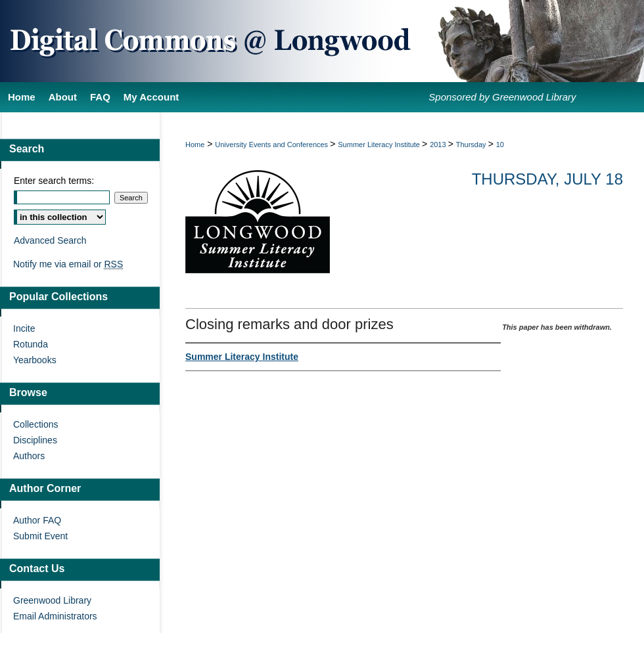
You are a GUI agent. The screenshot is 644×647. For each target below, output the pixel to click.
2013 (439, 145)
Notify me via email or (68, 264)
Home (195, 145)
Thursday (472, 145)
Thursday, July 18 (547, 179)
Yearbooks (35, 360)
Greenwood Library (52, 600)
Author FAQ (37, 520)
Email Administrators (55, 616)
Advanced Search (50, 240)
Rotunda (31, 344)
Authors (29, 456)
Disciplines (35, 440)
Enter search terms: (54, 181)
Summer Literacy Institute (380, 145)
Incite (24, 328)
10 (500, 145)
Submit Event (40, 536)
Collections (35, 424)
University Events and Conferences (272, 145)
